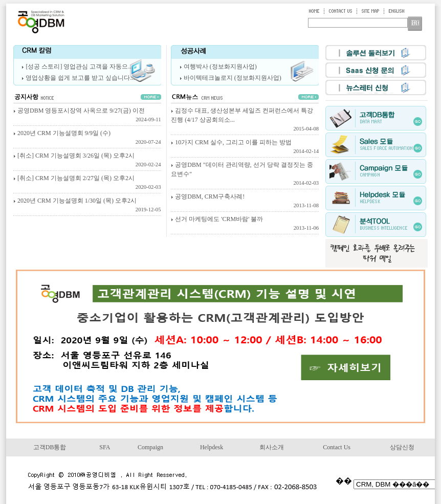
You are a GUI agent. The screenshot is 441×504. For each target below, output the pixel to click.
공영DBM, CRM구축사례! (245, 202)
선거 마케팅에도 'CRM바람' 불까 (245, 224)
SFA (105, 447)
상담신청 (402, 447)
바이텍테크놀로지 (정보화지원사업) (233, 78)
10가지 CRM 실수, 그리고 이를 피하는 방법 (245, 147)
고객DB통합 (50, 447)
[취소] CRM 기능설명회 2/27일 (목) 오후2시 (87, 183)
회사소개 (272, 447)
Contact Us (337, 447)
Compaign (150, 447)
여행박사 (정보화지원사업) (220, 67)
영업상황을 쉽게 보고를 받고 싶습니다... (80, 78)
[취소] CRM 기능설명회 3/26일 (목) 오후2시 (87, 161)
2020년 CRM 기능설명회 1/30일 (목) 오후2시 (87, 206)
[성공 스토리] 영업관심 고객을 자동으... (79, 67)
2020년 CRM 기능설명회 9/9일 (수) (87, 138)
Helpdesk (212, 447)
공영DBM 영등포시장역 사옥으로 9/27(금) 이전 (87, 116)
